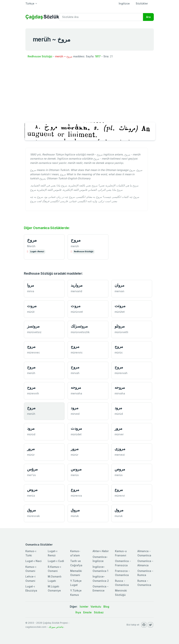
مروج (31, 346)
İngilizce (124, 3)
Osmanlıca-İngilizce (100, 559)
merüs (75, 475)
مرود (74, 408)
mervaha (76, 393)
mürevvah (121, 373)
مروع (75, 490)
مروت (32, 306)
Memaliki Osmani (76, 573)
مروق (31, 510)
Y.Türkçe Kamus (76, 593)
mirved (75, 414)
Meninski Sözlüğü (121, 593)
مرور (118, 428)
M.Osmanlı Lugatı (55, 579)
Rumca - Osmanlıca (144, 583)
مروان (119, 285)
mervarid (76, 291)
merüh (75, 246)
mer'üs (31, 475)
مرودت (76, 428)
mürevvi (120, 496)
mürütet (120, 312)
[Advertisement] (90, 90)
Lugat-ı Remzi (37, 252)
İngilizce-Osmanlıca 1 (100, 569)
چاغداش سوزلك (56, 627)
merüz (31, 496)
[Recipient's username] (101, 17)
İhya (78, 612)
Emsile (87, 612)
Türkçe (30, 3)
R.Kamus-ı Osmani (54, 569)
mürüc (119, 352)
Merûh (31, 246)
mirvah (75, 373)
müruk (75, 516)
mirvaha (120, 393)
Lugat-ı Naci (34, 561)
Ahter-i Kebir (101, 551)
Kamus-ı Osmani (31, 569)
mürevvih (33, 393)
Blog (106, 607)
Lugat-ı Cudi (56, 561)
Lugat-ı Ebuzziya (31, 588)
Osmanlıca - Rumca (145, 573)
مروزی (120, 449)
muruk (119, 516)
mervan (119, 291)
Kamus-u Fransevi (121, 553)
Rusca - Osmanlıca (122, 583)
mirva (31, 291)
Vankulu (96, 607)
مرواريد (77, 285)
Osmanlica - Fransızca (123, 563)
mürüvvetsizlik (80, 332)
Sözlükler (142, 3)
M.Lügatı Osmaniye (54, 588)
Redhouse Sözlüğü (40, 56)
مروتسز (33, 326)
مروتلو (120, 326)
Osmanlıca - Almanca (145, 563)
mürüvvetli (121, 332)
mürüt (31, 312)
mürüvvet (77, 312)
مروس (76, 469)
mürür (31, 455)
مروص (120, 469)
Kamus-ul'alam (75, 553)
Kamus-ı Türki (31, 553)
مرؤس (32, 469)
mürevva (76, 496)
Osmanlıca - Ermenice (101, 588)
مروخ (32, 240)
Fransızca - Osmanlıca (122, 573)
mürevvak (33, 516)
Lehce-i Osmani (30, 579)
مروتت (120, 306)
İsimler (84, 607)
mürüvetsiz (34, 332)
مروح (76, 240)
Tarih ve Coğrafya (76, 563)
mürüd (119, 414)
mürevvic (77, 352)
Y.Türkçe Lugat (76, 583)
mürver (119, 434)
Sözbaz (99, 612)
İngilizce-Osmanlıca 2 (101, 579)
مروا (31, 285)
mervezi (120, 455)
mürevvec (33, 352)
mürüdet (76, 434)
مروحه (76, 387)
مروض (32, 490)
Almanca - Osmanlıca (144, 553)
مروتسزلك (79, 326)
